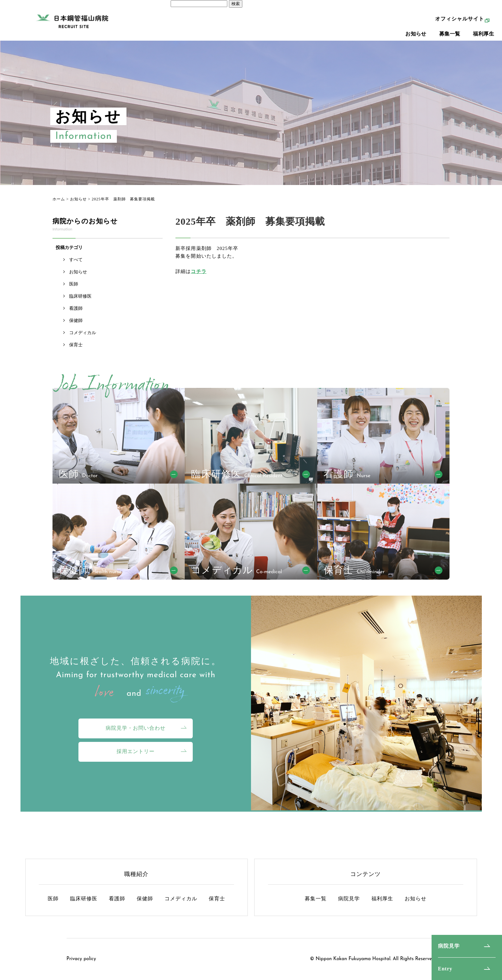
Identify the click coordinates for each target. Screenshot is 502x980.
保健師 (76, 321)
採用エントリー (136, 751)
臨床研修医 (80, 296)
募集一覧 (450, 39)
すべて (76, 260)
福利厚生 (483, 39)
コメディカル (83, 333)
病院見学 (449, 946)
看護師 (76, 308)
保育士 (76, 345)
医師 (74, 284)
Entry (445, 969)
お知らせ (416, 39)
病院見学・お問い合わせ (136, 728)
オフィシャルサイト (460, 24)
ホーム (59, 199)
